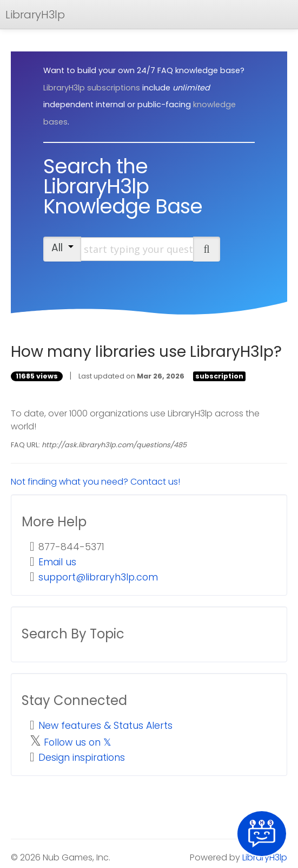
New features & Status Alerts (105, 726)
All (62, 248)
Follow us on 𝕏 (78, 742)
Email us (57, 562)
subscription (219, 376)
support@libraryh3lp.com (98, 577)
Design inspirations (82, 758)
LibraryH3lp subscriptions (92, 88)
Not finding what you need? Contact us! (95, 482)
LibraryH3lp (35, 15)
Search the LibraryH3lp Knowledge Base (123, 186)
